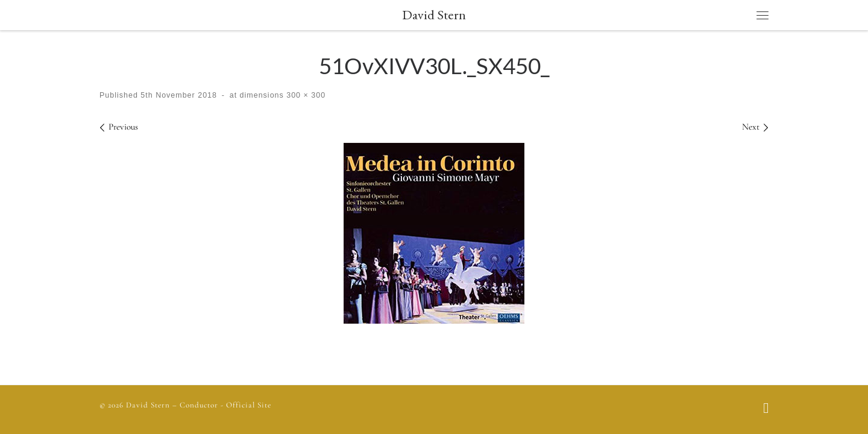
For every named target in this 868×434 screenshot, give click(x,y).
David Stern (148, 405)
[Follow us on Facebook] (766, 409)
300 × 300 (305, 95)
